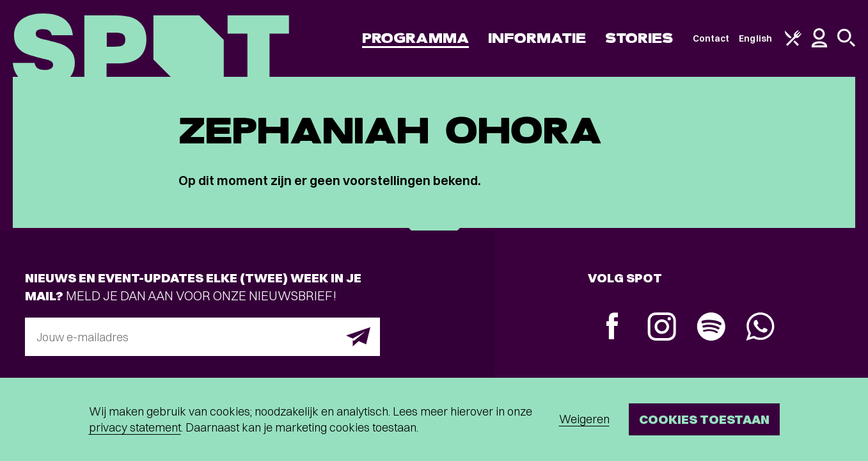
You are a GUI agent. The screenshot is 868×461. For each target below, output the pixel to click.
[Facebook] (612, 328)
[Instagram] (662, 328)
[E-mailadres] (202, 337)
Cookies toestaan (704, 419)
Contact (711, 38)
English (755, 38)
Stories (639, 38)
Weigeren (584, 419)
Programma (415, 38)
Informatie (537, 38)
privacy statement (135, 427)
